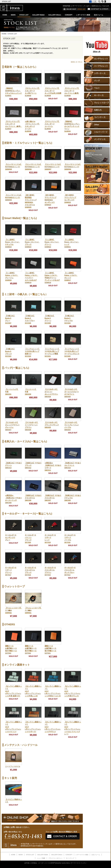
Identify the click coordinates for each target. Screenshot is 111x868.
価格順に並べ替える (77, 62)
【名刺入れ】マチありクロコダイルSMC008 (33, 498)
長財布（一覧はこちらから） (21, 67)
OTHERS (10, 624)
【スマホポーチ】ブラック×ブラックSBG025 (52, 425)
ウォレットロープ (14, 586)
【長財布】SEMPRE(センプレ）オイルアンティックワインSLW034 (72, 126)
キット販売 (11, 778)
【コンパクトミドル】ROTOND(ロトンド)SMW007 (53, 167)
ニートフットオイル (13, 766)
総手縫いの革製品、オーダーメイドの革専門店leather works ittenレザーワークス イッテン (56, 863)
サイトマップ (70, 858)
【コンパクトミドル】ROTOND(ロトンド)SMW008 (33, 167)
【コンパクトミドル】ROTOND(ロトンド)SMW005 (13, 198)
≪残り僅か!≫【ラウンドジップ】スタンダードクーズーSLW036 (32, 126)
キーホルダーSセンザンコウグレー (11, 538)
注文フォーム (99, 15)
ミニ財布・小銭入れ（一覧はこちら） (26, 294)
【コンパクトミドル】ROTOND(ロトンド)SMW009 (13, 167)
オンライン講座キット (17, 665)
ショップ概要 (41, 858)
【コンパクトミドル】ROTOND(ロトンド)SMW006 (73, 167)
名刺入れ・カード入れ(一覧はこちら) (26, 441)
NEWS (13, 15)
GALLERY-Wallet (38, 15)
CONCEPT (69, 15)
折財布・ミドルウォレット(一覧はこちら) (28, 143)
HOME (5, 15)
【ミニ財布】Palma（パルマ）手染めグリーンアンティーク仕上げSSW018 (52, 278)
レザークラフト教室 (83, 15)
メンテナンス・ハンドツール (21, 745)
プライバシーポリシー (55, 858)
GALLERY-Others (55, 15)
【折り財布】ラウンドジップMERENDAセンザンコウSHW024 (50, 200)
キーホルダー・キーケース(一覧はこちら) (28, 514)
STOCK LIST (7, 2)
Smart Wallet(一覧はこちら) (21, 218)
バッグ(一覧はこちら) (17, 368)
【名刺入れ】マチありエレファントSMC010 (73, 465)
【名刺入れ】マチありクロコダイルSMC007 (53, 498)
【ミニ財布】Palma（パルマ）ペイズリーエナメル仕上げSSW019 (31, 278)
